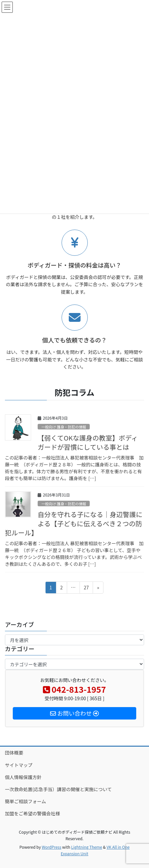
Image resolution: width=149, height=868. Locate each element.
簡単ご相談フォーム (26, 801)
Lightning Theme (87, 847)
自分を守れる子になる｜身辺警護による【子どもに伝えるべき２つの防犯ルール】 (74, 523)
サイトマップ (19, 765)
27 (86, 589)
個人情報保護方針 (23, 777)
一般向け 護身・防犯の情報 (64, 427)
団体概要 (14, 753)
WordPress (51, 847)
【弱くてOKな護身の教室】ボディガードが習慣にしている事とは (88, 442)
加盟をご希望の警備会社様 (32, 813)
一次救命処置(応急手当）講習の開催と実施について (61, 789)
